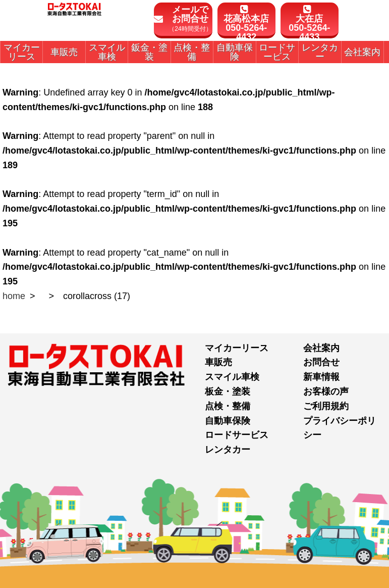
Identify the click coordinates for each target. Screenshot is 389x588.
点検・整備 (228, 406)
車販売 (218, 362)
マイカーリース (237, 348)
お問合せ (321, 362)
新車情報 (321, 377)
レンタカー (228, 450)
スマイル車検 (232, 377)
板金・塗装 (228, 391)
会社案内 (321, 348)
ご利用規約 (326, 406)
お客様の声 (326, 391)
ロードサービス (237, 435)
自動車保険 (228, 421)
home (14, 296)
